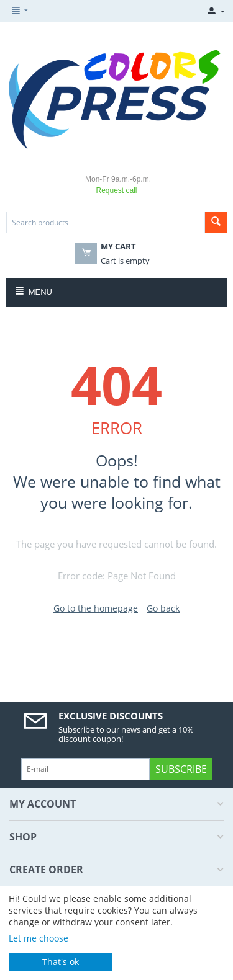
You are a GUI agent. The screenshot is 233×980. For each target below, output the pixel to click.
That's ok (61, 962)
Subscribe (181, 769)
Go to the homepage (96, 608)
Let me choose (39, 938)
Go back (163, 608)
